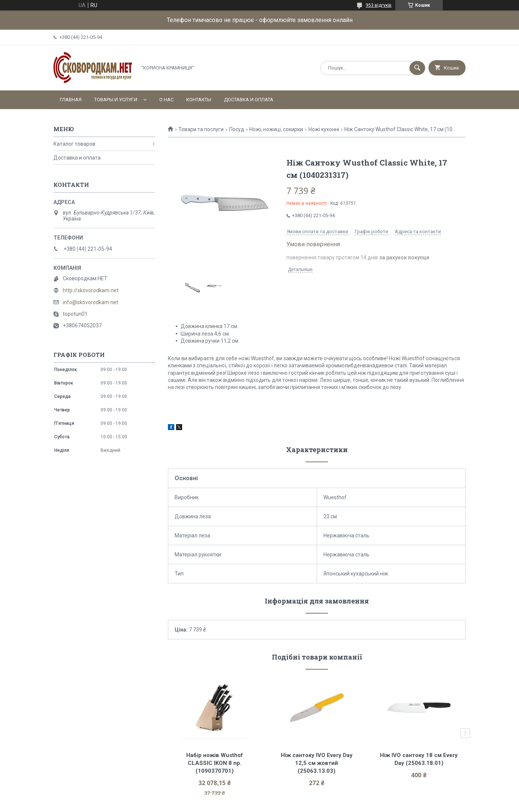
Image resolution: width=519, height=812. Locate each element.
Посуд (237, 129)
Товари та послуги (201, 129)
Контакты (199, 100)
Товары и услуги (116, 100)
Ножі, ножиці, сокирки (276, 129)
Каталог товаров (74, 144)
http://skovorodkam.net (91, 290)
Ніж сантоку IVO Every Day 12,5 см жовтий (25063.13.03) (317, 763)
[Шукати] (417, 68)
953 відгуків (379, 5)
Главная (71, 100)
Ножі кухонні (324, 129)
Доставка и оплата (249, 100)
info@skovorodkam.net (90, 302)
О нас (166, 100)
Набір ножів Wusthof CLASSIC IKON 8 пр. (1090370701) (215, 763)
